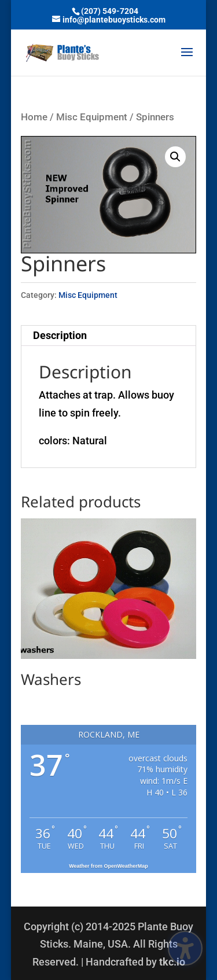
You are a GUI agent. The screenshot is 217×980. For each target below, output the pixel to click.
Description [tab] (60, 335)
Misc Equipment (92, 117)
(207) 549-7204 (110, 11)
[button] (187, 60)
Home (34, 117)
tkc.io (172, 962)
